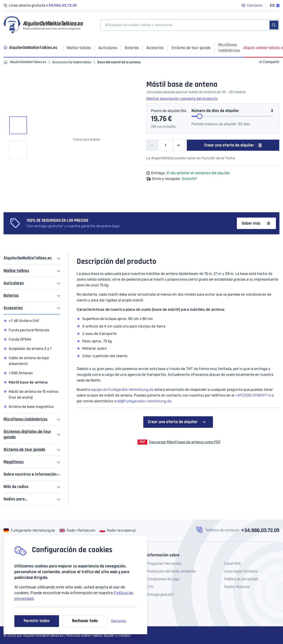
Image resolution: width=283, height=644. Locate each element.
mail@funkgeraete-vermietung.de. (143, 401)
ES (275, 5)
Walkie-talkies (16, 271)
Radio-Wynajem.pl (121, 530)
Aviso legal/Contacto (241, 571)
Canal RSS (232, 564)
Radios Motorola (237, 587)
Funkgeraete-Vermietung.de (33, 530)
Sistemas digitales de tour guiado (27, 434)
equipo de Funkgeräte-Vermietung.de (122, 390)
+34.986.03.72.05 (260, 530)
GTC (150, 587)
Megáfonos (14, 462)
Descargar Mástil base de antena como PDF (185, 442)
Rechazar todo (85, 621)
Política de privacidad (241, 579)
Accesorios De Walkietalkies (72, 62)
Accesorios (13, 308)
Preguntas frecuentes (164, 564)
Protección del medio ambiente (171, 571)
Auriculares (14, 283)
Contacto (252, 6)
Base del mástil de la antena (119, 62)
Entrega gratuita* (161, 595)
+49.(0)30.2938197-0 (253, 395)
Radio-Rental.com (81, 530)
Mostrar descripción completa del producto (182, 99)
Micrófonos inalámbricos (26, 419)
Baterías (11, 296)
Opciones (118, 621)
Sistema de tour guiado (24, 450)
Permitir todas (37, 621)
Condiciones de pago (163, 579)
